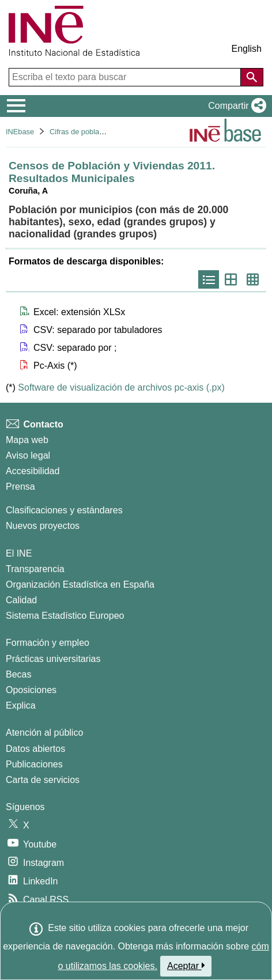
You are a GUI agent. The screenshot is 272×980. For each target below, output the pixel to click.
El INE (19, 553)
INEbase (20, 132)
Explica (21, 705)
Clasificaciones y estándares (64, 510)
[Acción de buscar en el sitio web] (252, 77)
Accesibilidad (33, 471)
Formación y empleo (48, 643)
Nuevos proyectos (43, 526)
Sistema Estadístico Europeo (65, 616)
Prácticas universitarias (53, 659)
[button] (235, 106)
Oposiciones (31, 690)
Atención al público (44, 733)
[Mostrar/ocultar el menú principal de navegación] (16, 106)
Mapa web (27, 440)
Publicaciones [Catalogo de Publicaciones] (34, 764)
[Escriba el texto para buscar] (126, 77)
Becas (18, 674)
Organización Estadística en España (80, 584)
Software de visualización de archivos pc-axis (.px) (121, 387)
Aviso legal (28, 455)
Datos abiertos (35, 749)
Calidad (21, 600)
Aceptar (186, 966)
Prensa (20, 487)
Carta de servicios (43, 780)
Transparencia (35, 569)
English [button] (247, 49)
